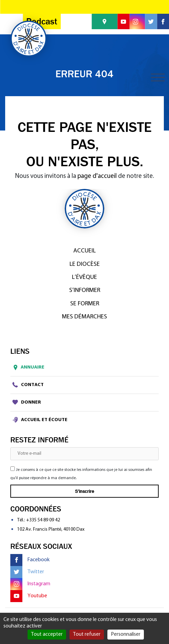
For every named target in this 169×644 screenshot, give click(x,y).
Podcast (42, 21)
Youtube (29, 596)
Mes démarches (84, 317)
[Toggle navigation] (158, 77)
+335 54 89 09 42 (43, 520)
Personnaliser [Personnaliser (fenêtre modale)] (126, 634)
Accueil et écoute (40, 420)
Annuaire (27, 368)
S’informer (85, 290)
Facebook (30, 560)
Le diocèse (85, 264)
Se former (85, 304)
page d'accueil (97, 176)
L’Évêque (84, 277)
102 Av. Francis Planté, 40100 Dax (51, 529)
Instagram (30, 584)
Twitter (27, 572)
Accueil (84, 251)
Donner (27, 402)
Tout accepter (47, 634)
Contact (28, 385)
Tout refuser (87, 634)
